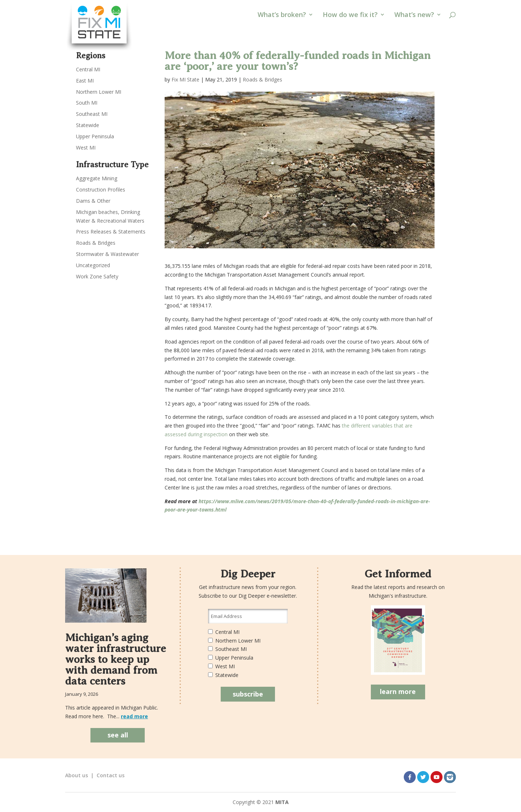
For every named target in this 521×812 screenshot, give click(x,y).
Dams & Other (93, 201)
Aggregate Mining (97, 178)
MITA (282, 802)
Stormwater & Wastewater (107, 254)
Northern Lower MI (99, 92)
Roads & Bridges (262, 79)
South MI (87, 103)
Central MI (88, 69)
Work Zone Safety (97, 276)
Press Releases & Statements (111, 232)
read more (134, 716)
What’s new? (414, 15)
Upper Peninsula (95, 136)
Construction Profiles (101, 190)
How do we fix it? (350, 15)
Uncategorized (93, 265)
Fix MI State (185, 79)
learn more (398, 691)
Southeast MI (92, 114)
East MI (85, 81)
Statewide (88, 125)
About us (77, 775)
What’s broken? (282, 15)
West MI (86, 148)
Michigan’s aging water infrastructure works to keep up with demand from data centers (116, 659)
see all (118, 735)
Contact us (111, 775)
